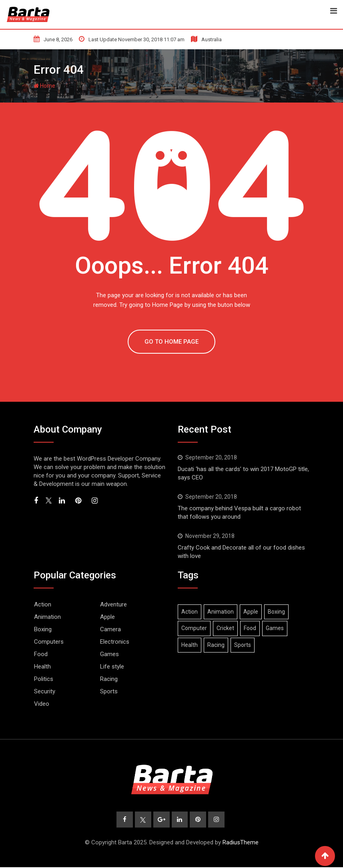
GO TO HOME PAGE (171, 342)
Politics (44, 679)
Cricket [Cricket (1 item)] (225, 628)
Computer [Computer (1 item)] (194, 628)
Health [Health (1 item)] (190, 645)
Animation (47, 617)
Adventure (113, 604)
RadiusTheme (241, 843)
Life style (112, 667)
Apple (107, 617)
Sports (109, 691)
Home (44, 86)
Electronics (115, 642)
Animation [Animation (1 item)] (221, 612)
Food (41, 654)
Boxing (43, 629)
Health (42, 667)
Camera (110, 629)
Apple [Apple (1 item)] (251, 612)
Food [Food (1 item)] (250, 628)
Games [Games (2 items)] (275, 628)
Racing (109, 679)
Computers (49, 642)
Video (42, 704)
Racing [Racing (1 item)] (216, 645)
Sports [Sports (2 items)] (243, 645)
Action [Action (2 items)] (190, 612)
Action (43, 604)
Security (45, 691)
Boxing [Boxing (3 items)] (276, 612)
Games (109, 654)
